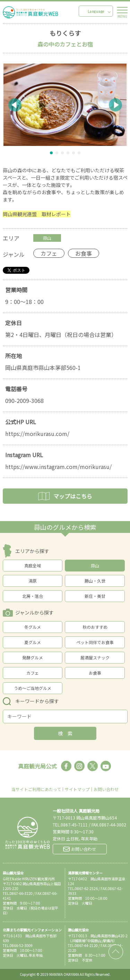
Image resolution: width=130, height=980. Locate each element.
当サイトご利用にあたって (36, 789)
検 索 (65, 733)
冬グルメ (33, 627)
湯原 (33, 581)
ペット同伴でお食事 (95, 642)
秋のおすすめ (95, 627)
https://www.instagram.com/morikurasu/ (58, 467)
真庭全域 (33, 565)
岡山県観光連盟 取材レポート (37, 214)
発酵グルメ (33, 657)
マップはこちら (65, 496)
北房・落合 (33, 596)
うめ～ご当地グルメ (33, 688)
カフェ (33, 673)
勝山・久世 (95, 581)
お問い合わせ (106, 789)
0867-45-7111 (74, 825)
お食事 (95, 673)
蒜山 (95, 565)
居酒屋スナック (95, 657)
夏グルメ (33, 642)
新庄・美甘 (95, 596)
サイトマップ (77, 789)
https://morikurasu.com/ (37, 434)
